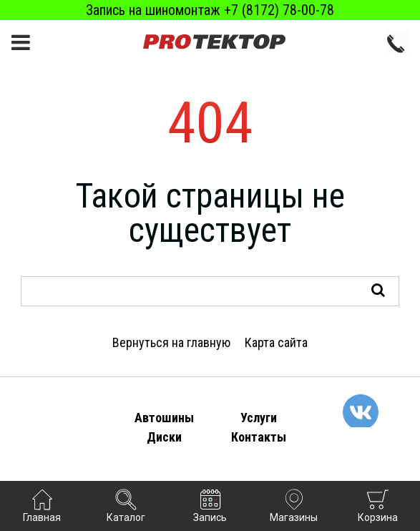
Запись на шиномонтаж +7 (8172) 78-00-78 (210, 10)
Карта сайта (276, 342)
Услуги (259, 418)
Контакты (259, 437)
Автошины (164, 418)
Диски (164, 437)
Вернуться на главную (171, 342)
